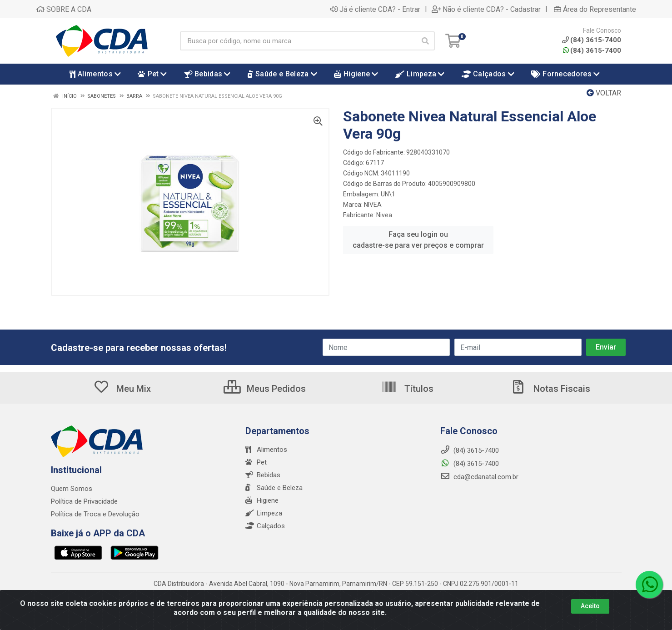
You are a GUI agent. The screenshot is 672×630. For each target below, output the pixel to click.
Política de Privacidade (84, 501)
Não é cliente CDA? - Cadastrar (486, 9)
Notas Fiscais (550, 389)
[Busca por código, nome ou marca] (298, 41)
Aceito (590, 606)
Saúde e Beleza (274, 488)
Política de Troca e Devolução (95, 514)
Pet (256, 462)
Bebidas (263, 475)
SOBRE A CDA (64, 9)
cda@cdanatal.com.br (479, 477)
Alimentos (266, 450)
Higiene (262, 500)
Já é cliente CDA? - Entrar (375, 9)
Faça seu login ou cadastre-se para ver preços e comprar (418, 240)
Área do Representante (595, 9)
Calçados (265, 526)
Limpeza (264, 513)
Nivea (384, 215)
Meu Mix (122, 389)
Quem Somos (72, 489)
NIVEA (373, 205)
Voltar (604, 93)
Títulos (407, 389)
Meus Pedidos (265, 389)
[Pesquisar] (425, 41)
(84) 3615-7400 (592, 50)
